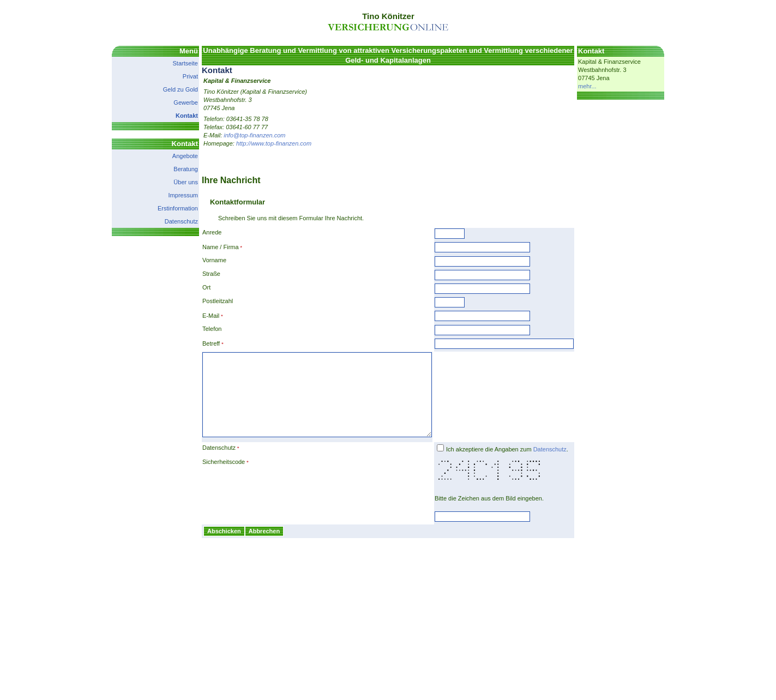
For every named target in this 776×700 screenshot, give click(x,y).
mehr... (601, 86)
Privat (177, 76)
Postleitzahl (204, 301)
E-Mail (197, 316)
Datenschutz (168, 221)
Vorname (201, 260)
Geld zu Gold (167, 89)
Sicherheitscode (210, 478)
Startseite (172, 63)
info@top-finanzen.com (241, 135)
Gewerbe (172, 102)
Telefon (198, 329)
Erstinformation (164, 208)
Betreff (197, 343)
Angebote (172, 156)
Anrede (198, 232)
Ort (193, 287)
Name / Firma (207, 247)
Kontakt (173, 116)
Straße (198, 274)
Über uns (172, 182)
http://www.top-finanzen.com (260, 143)
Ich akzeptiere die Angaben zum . (521, 466)
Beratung (172, 169)
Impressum (170, 195)
